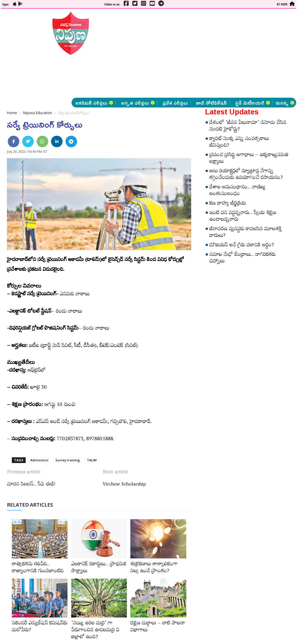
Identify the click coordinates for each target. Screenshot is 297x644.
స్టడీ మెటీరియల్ (252, 103)
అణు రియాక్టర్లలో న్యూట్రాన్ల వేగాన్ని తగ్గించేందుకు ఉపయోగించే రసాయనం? (246, 175)
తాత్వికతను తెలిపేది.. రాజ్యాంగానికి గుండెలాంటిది (38, 568)
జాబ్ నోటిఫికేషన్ (211, 103)
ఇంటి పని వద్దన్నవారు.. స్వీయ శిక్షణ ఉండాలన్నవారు (243, 217)
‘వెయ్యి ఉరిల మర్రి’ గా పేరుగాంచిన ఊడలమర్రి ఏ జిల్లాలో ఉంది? (95, 631)
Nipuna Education (37, 113)
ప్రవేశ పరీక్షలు (175, 103)
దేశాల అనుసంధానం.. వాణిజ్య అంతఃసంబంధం (237, 191)
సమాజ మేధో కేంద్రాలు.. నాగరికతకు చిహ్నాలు (243, 259)
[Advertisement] (149, 53)
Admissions (39, 460)
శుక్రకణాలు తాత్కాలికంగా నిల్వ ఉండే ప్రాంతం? (154, 568)
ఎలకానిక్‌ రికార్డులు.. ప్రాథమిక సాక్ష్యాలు (99, 568)
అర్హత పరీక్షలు (138, 103)
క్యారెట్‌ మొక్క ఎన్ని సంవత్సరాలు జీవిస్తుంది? (239, 143)
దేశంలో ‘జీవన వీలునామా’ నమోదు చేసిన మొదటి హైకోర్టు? (248, 127)
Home (12, 113)
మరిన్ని (285, 103)
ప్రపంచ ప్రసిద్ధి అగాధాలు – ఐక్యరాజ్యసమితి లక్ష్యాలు (249, 159)
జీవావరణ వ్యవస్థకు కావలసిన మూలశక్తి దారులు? (246, 233)
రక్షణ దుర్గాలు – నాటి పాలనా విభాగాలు (158, 627)
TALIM (92, 460)
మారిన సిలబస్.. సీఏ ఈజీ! (31, 485)
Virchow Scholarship (124, 485)
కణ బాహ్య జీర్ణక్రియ (228, 204)
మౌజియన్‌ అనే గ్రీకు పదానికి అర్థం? (242, 246)
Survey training (68, 460)
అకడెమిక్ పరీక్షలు (94, 103)
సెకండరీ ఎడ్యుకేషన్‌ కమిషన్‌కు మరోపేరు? (40, 627)
